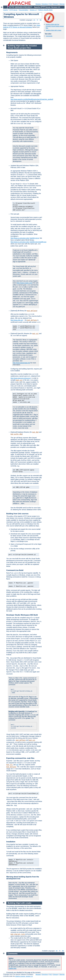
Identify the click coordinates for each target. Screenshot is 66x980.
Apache (5, 10)
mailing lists (12, 968)
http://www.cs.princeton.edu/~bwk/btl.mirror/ (25, 238)
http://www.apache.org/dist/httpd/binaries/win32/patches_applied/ (32, 99)
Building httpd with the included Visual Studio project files (55, 26)
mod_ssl (35, 334)
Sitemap (62, 4)
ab (18, 765)
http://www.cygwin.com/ (25, 283)
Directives (45, 4)
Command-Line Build (15, 570)
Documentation (24, 10)
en (34, 20)
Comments (49, 36)
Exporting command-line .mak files (20, 758)
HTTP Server (13, 10)
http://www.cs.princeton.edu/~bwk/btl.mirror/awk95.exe (28, 242)
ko (41, 20)
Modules (38, 4)
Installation (11, 842)
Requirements (12, 52)
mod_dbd (35, 432)
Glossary (56, 4)
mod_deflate (32, 311)
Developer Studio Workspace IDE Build (22, 615)
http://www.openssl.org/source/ (21, 378)
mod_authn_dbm (16, 434)
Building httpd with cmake (53, 30)
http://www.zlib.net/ (17, 320)
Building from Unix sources (17, 514)
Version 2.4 (33, 10)
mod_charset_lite (18, 934)
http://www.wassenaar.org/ (21, 363)
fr (37, 20)
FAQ (50, 4)
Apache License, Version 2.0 (24, 976)
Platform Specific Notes (45, 10)
